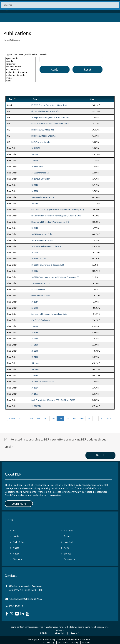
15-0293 (35, 351)
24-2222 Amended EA (40, 173)
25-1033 (35, 326)
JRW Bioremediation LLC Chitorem (46, 246)
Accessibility (48, 642)
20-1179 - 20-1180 (38, 259)
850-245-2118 (16, 606)
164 (67, 418)
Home (6, 40)
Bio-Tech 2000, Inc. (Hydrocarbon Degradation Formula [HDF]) (58, 210)
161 (46, 418)
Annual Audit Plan (21, 67)
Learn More (19, 504)
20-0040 (35, 203)
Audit (21, 81)
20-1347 (35, 302)
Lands (15, 536)
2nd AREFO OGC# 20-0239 (42, 240)
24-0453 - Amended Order (42, 234)
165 (75, 418)
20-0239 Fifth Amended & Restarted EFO (48, 265)
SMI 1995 (35, 363)
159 (31, 418)
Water (15, 554)
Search (43, 54)
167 (89, 418)
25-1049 (35, 333)
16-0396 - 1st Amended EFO (43, 382)
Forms (66, 536)
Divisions (16, 559)
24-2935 (35, 339)
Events (66, 554)
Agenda (21, 61)
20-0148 (35, 228)
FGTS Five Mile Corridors (41, 142)
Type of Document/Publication (21, 54)
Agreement (21, 64)
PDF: (44, 633)
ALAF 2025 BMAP (38, 290)
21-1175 (35, 160)
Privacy (75, 642)
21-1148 (35, 375)
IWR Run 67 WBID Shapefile (43, 130)
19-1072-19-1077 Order (41, 179)
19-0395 (35, 271)
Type (12, 99)
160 (39, 418)
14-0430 (35, 345)
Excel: (75, 633)
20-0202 (35, 253)
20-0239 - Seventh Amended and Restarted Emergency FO (55, 277)
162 (53, 418)
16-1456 (35, 394)
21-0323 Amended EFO (41, 283)
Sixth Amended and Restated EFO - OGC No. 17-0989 (53, 400)
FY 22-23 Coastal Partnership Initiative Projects (51, 105)
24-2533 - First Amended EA (43, 197)
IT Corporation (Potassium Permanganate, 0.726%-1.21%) (56, 216)
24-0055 (35, 154)
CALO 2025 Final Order (41, 320)
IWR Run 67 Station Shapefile (43, 136)
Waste (15, 548)
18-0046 (35, 185)
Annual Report (21, 69)
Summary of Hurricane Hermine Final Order (49, 314)
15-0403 (35, 357)
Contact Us (68, 559)
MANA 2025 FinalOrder (41, 296)
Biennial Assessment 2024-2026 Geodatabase (50, 124)
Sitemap (86, 642)
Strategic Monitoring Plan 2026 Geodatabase (50, 117)
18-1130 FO (36, 148)
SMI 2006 (35, 369)
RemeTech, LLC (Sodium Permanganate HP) (50, 222)
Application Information (21, 72)
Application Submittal (21, 75)
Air (13, 531)
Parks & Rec (17, 542)
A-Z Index (67, 531)
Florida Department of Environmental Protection (67, 639)
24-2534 (35, 191)
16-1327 (35, 388)
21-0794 (35, 308)
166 (82, 418)
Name (36, 99)
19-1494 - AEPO (38, 167)
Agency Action (21, 58)
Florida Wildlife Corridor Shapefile (45, 111)
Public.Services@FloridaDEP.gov (25, 599)
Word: (59, 633)
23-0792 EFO (36, 406)
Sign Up (101, 455)
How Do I (67, 542)
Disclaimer (63, 642)
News (65, 548)
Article (21, 78)
